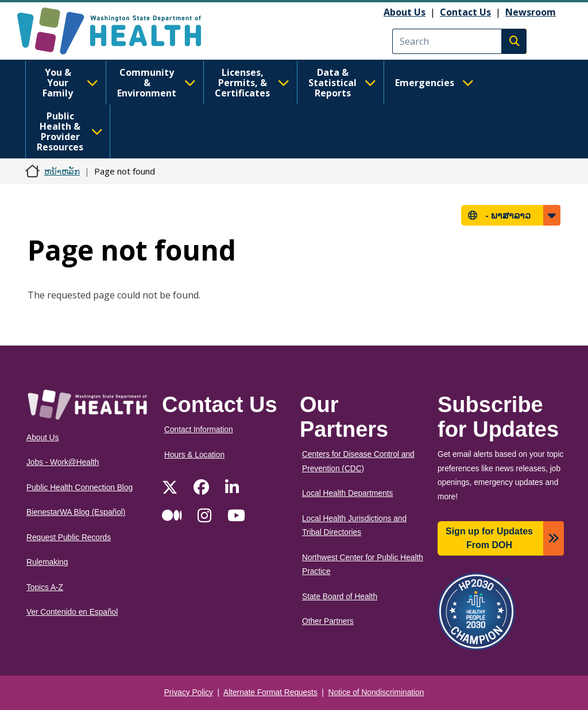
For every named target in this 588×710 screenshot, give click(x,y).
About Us (405, 12)
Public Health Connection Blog (80, 488)
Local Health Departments (347, 493)
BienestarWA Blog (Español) (76, 512)
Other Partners (328, 621)
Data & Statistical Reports (342, 83)
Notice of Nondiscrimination (376, 692)
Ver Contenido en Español (72, 612)
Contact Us (465, 12)
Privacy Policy (189, 692)
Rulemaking (47, 562)
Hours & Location (194, 455)
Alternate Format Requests (270, 692)
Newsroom (531, 12)
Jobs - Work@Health (63, 462)
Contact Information (199, 430)
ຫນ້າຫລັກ (62, 171)
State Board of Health (340, 597)
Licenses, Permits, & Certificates (252, 83)
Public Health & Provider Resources (70, 131)
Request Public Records (69, 538)
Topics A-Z (45, 587)
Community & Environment (156, 83)
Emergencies (434, 83)
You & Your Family (70, 83)
